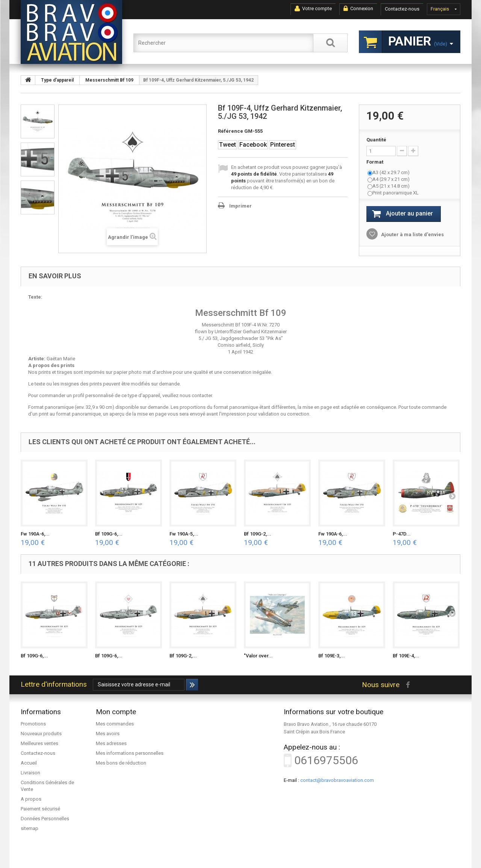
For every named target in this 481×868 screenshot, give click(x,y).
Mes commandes (115, 724)
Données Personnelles (45, 819)
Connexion (358, 9)
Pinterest (283, 145)
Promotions (33, 724)
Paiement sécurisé (40, 809)
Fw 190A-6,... (35, 534)
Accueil (29, 763)
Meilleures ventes (39, 743)
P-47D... (402, 534)
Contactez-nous (402, 9)
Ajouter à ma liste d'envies (412, 234)
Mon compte (116, 712)
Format (375, 162)
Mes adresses (111, 743)
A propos (31, 799)
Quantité (376, 140)
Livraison (30, 773)
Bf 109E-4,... (406, 656)
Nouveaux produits (41, 734)
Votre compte (313, 9)
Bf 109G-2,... (258, 534)
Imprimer (240, 206)
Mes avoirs (108, 734)
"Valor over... (258, 656)
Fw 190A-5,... (184, 534)
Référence (231, 131)
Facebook (253, 145)
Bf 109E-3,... (332, 656)
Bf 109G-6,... (109, 534)
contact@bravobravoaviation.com (337, 780)
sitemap (29, 828)
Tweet (228, 145)
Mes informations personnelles (130, 753)
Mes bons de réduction (121, 763)
